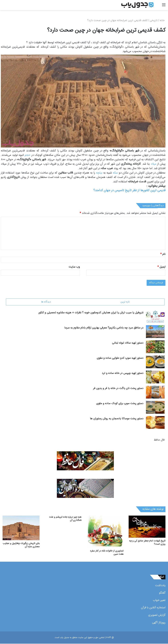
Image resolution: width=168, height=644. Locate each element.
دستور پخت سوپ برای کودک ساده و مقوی (120, 404)
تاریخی (154, 20)
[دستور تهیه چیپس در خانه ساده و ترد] (155, 377)
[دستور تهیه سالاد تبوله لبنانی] (155, 347)
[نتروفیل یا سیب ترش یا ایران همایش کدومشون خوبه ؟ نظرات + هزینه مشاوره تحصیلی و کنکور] (155, 317)
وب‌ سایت (74, 267)
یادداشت (160, 586)
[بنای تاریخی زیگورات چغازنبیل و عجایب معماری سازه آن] (21, 528)
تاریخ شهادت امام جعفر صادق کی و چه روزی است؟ (147, 543)
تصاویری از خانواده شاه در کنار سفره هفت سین (107, 553)
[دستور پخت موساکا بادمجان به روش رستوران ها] (155, 423)
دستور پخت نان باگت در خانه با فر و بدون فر (118, 389)
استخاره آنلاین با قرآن (153, 608)
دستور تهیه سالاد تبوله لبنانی (128, 343)
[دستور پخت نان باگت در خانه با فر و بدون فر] (155, 393)
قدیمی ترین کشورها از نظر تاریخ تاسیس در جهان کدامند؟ (129, 191)
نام (163, 254)
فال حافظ (159, 440)
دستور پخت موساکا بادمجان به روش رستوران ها (117, 419)
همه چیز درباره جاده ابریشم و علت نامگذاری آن (65, 519)
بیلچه (99, 173)
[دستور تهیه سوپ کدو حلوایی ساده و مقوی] (155, 362)
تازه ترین (125, 302)
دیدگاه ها (46, 302)
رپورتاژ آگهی (159, 623)
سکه (115, 173)
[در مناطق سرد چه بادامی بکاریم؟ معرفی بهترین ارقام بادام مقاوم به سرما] (155, 332)
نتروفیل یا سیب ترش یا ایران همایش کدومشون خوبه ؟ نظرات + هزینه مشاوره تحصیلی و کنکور (91, 313)
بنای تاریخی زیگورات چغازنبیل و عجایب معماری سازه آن (21, 545)
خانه (163, 20)
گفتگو (162, 593)
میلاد (154, 164)
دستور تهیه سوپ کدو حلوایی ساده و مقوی (120, 358)
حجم (28, 155)
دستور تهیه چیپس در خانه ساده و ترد (123, 374)
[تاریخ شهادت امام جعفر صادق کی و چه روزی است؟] (147, 527)
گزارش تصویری (157, 615)
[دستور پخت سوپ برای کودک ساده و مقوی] (155, 408)
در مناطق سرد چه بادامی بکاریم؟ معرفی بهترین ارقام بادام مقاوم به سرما (104, 328)
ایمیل (161, 267)
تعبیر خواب (159, 601)
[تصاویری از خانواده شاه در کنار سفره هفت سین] (105, 532)
